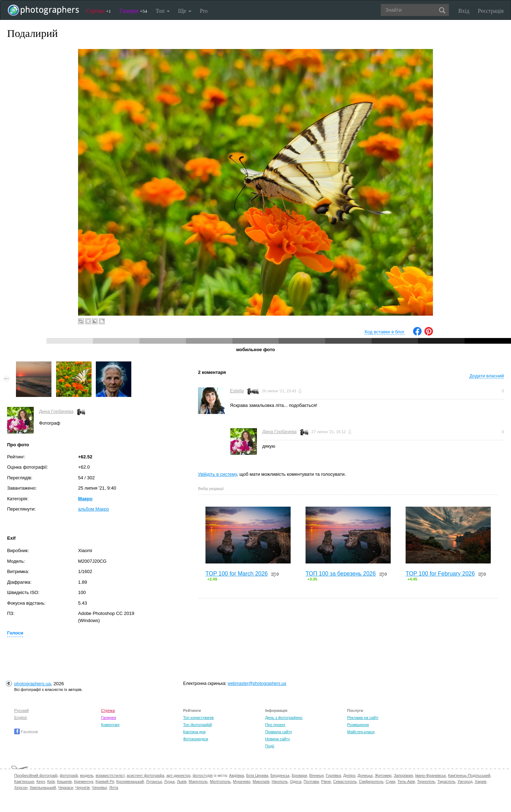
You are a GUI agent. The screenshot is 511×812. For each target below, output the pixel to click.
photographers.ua (32, 684)
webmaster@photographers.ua (257, 683)
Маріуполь (198, 781)
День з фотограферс (284, 718)
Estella (237, 391)
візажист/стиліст (110, 775)
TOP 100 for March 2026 (237, 574)
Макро (85, 499)
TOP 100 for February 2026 (440, 574)
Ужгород (465, 781)
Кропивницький (130, 781)
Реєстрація (491, 11)
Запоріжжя (403, 775)
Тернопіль (426, 781)
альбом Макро (94, 509)
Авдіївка (237, 775)
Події (270, 746)
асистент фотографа (145, 775)
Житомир (383, 775)
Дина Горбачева (56, 411)
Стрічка (98, 11)
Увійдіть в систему (218, 474)
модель (87, 775)
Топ (162, 11)
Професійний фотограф (36, 775)
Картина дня (194, 732)
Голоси (15, 633)
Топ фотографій (197, 725)
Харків (481, 781)
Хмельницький (43, 788)
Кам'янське (24, 781)
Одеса (296, 781)
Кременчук (84, 781)
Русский (21, 710)
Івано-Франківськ (430, 775)
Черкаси (66, 788)
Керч (41, 781)
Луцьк (170, 781)
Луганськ (154, 781)
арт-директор (178, 775)
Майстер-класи (361, 732)
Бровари (300, 775)
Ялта (114, 788)
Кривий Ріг (105, 781)
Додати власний (487, 376)
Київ (51, 781)
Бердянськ (280, 775)
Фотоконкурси (196, 739)
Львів (182, 781)
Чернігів (82, 788)
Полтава (311, 781)
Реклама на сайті (363, 718)
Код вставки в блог (384, 332)
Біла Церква (257, 775)
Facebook (26, 732)
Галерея (133, 11)
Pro (204, 11)
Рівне (326, 781)
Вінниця (317, 775)
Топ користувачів (198, 718)
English (21, 718)
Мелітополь (220, 781)
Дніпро (349, 775)
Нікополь (279, 781)
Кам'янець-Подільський (469, 775)
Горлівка (333, 775)
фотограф (69, 775)
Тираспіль (446, 781)
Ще (185, 11)
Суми (391, 781)
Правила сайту (279, 732)
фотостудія (203, 775)
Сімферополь (371, 781)
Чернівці (100, 788)
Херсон (21, 788)
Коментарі (110, 725)
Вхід (464, 11)
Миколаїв (261, 781)
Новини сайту (278, 739)
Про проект (275, 725)
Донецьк (365, 775)
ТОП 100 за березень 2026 (341, 574)
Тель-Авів (406, 781)
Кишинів (64, 781)
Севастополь (345, 781)
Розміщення (358, 725)
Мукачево (241, 781)
